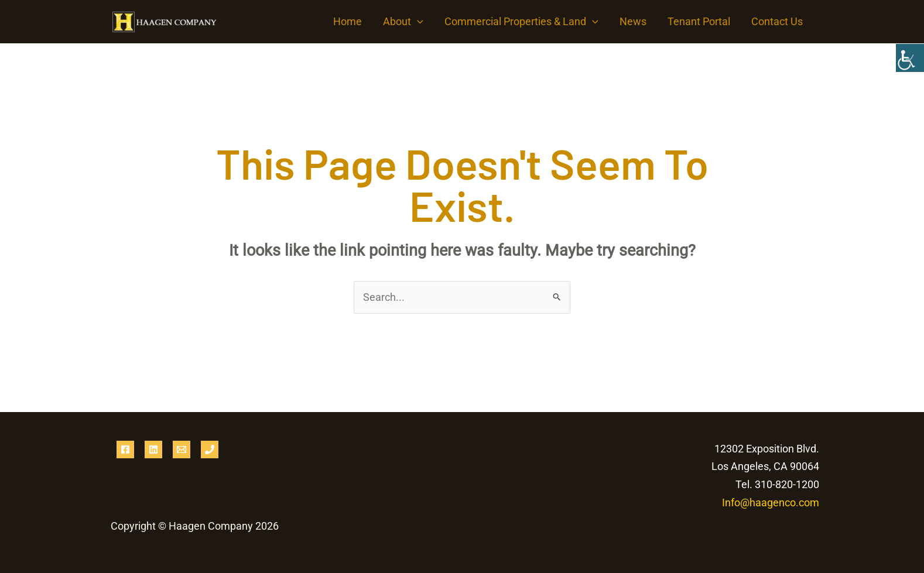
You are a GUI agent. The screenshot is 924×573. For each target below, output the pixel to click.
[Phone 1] (210, 450)
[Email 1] (182, 450)
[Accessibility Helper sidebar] (910, 58)
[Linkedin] (153, 450)
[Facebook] (125, 450)
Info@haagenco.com (771, 502)
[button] (417, 22)
